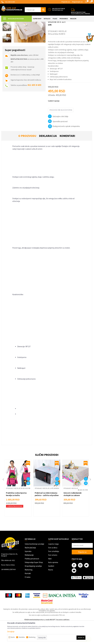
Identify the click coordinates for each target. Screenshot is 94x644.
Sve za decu (53, 569)
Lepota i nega (53, 566)
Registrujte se (77, 2)
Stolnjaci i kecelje (60, 23)
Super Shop (18, 23)
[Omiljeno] (86, 2)
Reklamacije (29, 577)
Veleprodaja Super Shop (34, 584)
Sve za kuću (53, 577)
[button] (35, 10)
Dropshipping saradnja (33, 588)
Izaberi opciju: (54, 122)
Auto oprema (53, 584)
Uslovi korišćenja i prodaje (34, 566)
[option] (7, 37)
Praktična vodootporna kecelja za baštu (16, 516)
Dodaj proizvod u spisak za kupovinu (64, 148)
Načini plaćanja (30, 569)
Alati (50, 580)
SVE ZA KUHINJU (29, 23)
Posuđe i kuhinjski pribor (45, 23)
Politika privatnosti (32, 580)
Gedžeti (51, 588)
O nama (28, 599)
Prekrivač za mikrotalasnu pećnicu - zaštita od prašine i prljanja (47, 517)
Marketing (29, 591)
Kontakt (28, 595)
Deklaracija (48, 158)
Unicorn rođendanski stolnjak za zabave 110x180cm (73, 517)
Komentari (67, 158)
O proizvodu (27, 158)
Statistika (22, 637)
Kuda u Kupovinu (7, 23)
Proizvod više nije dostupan (61, 132)
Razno (51, 591)
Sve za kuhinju (54, 573)
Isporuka (28, 573)
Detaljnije (11, 632)
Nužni (13, 637)
